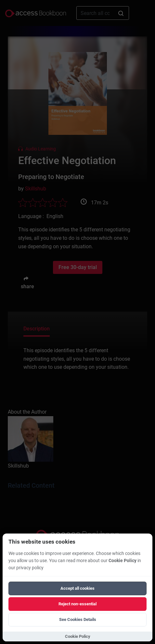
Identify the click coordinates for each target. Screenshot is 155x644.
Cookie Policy (123, 561)
